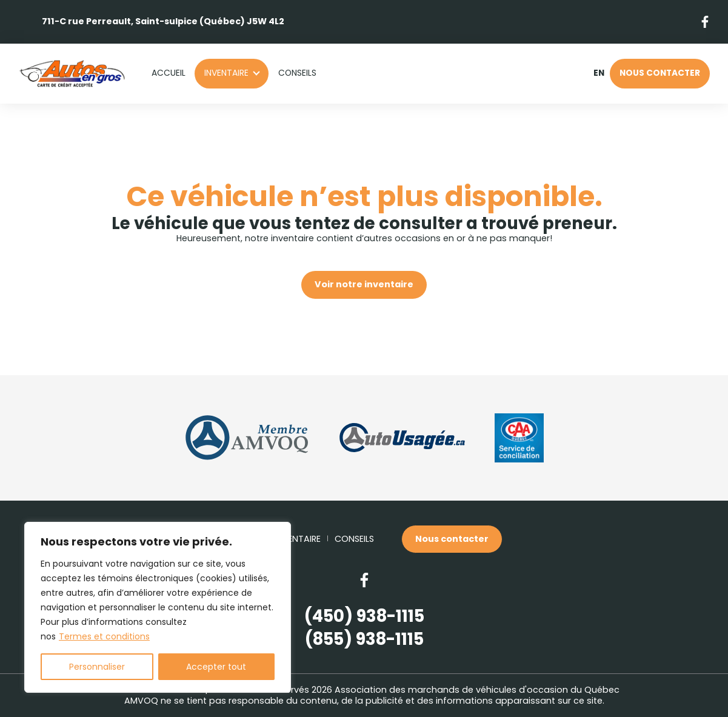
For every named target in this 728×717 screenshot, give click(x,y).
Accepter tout (216, 667)
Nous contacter (660, 73)
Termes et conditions (104, 636)
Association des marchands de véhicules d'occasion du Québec (477, 690)
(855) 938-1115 (364, 639)
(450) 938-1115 (364, 616)
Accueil (169, 73)
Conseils (297, 73)
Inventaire (226, 73)
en (599, 74)
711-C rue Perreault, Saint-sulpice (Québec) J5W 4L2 (163, 21)
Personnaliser (97, 667)
